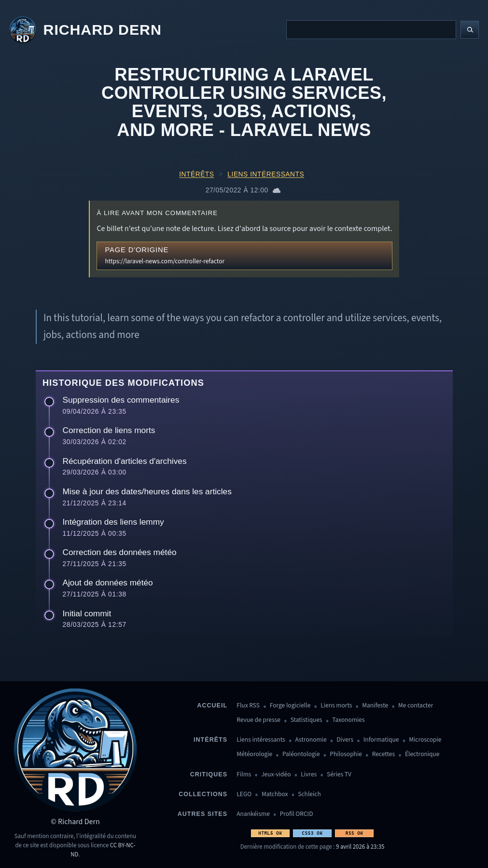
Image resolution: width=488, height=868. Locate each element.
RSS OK (355, 833)
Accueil (212, 705)
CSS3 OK (312, 833)
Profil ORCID (297, 814)
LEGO (244, 794)
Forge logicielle (290, 706)
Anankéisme (253, 814)
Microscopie (425, 740)
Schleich (309, 794)
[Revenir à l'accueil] (85, 30)
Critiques (209, 774)
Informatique (381, 740)
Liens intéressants (266, 174)
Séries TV (339, 775)
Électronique (422, 754)
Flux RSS (248, 706)
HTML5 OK (270, 833)
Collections (203, 794)
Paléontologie (301, 754)
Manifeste (375, 706)
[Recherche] (371, 29)
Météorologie (254, 754)
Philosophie (346, 754)
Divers (345, 740)
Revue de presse (258, 720)
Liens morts (336, 706)
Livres (309, 775)
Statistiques (307, 720)
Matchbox (275, 794)
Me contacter (416, 706)
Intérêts (196, 174)
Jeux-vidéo (276, 775)
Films (244, 775)
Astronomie (311, 740)
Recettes (383, 754)
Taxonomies (348, 720)
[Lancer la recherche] (470, 30)
